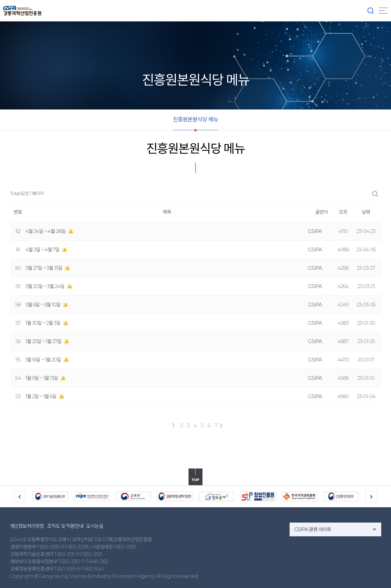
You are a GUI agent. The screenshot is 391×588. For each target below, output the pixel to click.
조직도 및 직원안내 (65, 526)
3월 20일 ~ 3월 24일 (45, 286)
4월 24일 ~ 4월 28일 (46, 231)
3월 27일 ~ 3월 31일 (44, 268)
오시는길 (95, 526)
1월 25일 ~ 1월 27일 (44, 341)
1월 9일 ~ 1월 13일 (42, 378)
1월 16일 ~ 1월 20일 (44, 360)
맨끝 (221, 426)
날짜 (366, 212)
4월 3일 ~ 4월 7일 (43, 250)
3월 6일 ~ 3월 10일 (43, 305)
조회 (343, 212)
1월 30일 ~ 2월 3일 (43, 323)
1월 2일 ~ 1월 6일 (41, 396)
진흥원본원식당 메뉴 (195, 120)
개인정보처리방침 (27, 526)
